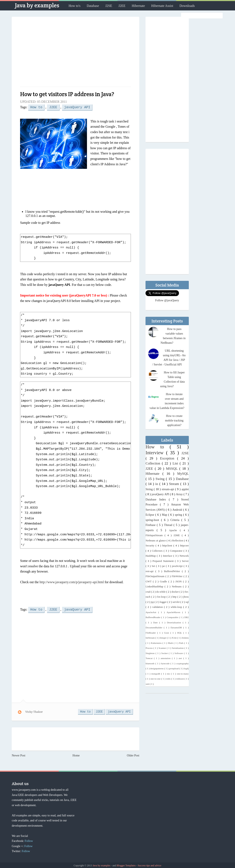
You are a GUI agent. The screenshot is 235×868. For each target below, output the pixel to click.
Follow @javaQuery (167, 300)
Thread (169, 525)
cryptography (183, 663)
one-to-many (183, 674)
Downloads (187, 6)
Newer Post (19, 755)
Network (184, 556)
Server (185, 561)
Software (179, 653)
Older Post (133, 755)
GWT (149, 582)
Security (151, 546)
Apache (174, 530)
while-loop (177, 607)
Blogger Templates (126, 865)
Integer (163, 638)
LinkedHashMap (155, 587)
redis (169, 679)
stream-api (168, 489)
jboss (186, 597)
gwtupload (174, 668)
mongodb (156, 674)
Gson (167, 633)
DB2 (186, 617)
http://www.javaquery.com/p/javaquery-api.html (72, 582)
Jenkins (185, 638)
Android (178, 510)
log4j (186, 668)
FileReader (151, 633)
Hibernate (138, 6)
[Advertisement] (75, 53)
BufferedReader (153, 617)
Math (171, 643)
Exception (169, 458)
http (175, 597)
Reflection (178, 541)
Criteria (176, 520)
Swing (161, 479)
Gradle (164, 582)
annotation (166, 658)
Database (93, 6)
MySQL (183, 474)
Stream (175, 484)
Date (156, 622)
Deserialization (175, 622)
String (150, 489)
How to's (75, 6)
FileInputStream (155, 535)
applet (185, 489)
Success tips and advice (150, 865)
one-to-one (156, 679)
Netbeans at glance (156, 541)
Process (149, 648)
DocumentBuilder (155, 627)
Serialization (178, 648)
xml (148, 684)
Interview (156, 453)
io (157, 484)
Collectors (158, 551)
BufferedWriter (173, 571)
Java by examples (37, 5)
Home (76, 755)
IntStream (150, 638)
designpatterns (157, 668)
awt (181, 658)
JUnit (174, 638)
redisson (180, 679)
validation (158, 607)
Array (180, 494)
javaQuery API (77, 107)
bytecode (166, 663)
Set (154, 566)
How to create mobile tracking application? (174, 421)
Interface (168, 556)
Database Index (157, 500)
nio (169, 674)
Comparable (173, 617)
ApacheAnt (152, 612)
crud (148, 592)
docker (176, 592)
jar (164, 566)
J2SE (109, 6)
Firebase (151, 525)
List (176, 463)
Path (182, 643)
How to (36, 107)
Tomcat (150, 658)
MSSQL (173, 469)
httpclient (168, 546)
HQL (180, 633)
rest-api (150, 571)
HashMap (151, 556)
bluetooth (150, 663)
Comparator (177, 551)
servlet (177, 602)
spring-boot (153, 520)
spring (179, 515)
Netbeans (177, 587)
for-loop (162, 597)
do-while (161, 592)
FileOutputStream (155, 576)
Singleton (151, 653)
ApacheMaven (174, 612)
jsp (153, 602)
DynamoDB (177, 627)
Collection (154, 463)
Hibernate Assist (162, 6)
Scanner (163, 648)
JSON (179, 582)
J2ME (178, 535)
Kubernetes (157, 643)
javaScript (178, 566)
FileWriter (178, 576)
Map (165, 515)
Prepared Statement (164, 561)
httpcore (184, 546)
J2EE (122, 6)
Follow (29, 840)
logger (164, 602)
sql (187, 602)
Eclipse (150, 515)
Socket (165, 653)
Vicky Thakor (34, 711)
